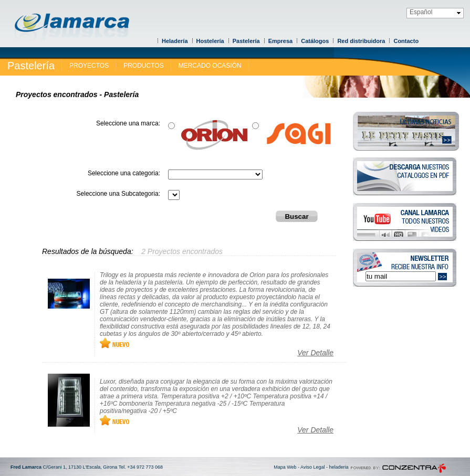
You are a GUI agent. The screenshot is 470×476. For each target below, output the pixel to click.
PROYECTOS (89, 66)
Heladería (175, 41)
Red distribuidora (361, 41)
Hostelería (210, 41)
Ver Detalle (315, 353)
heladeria (338, 467)
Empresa (280, 41)
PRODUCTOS (143, 66)
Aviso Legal (312, 467)
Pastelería (246, 41)
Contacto (406, 41)
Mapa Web (285, 467)
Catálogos (315, 41)
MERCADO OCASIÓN (210, 66)
